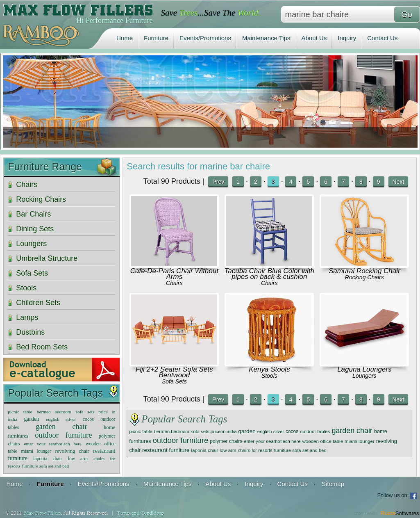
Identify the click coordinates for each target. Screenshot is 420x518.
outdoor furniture (181, 440)
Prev (218, 182)
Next (398, 182)
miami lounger (360, 441)
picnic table (141, 431)
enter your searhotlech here (272, 441)
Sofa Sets (174, 381)
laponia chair (205, 450)
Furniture (156, 38)
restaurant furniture (166, 450)
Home (125, 38)
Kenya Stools (269, 369)
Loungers (364, 376)
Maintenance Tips (266, 38)
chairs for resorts (255, 450)
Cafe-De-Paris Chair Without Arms (174, 274)
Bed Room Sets (42, 347)
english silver (271, 431)
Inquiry (347, 38)
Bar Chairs (33, 214)
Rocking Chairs (364, 277)
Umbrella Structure (47, 258)
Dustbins (30, 332)
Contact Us (382, 38)
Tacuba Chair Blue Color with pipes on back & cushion (270, 274)
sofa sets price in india (214, 431)
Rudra (400, 513)
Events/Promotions (205, 38)
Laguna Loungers (364, 369)
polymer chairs (226, 441)
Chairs (174, 283)
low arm (228, 450)
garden (247, 431)
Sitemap (333, 484)
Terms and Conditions (140, 513)
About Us (314, 38)
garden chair (352, 431)
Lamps (27, 317)
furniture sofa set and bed (300, 450)
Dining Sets (35, 229)
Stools (269, 376)
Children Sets (38, 303)
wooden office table (322, 441)
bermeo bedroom (172, 431)
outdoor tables (315, 431)
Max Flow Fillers (43, 513)
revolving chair (72, 451)
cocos (292, 431)
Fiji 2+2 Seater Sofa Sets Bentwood (174, 372)
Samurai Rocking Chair (364, 271)
